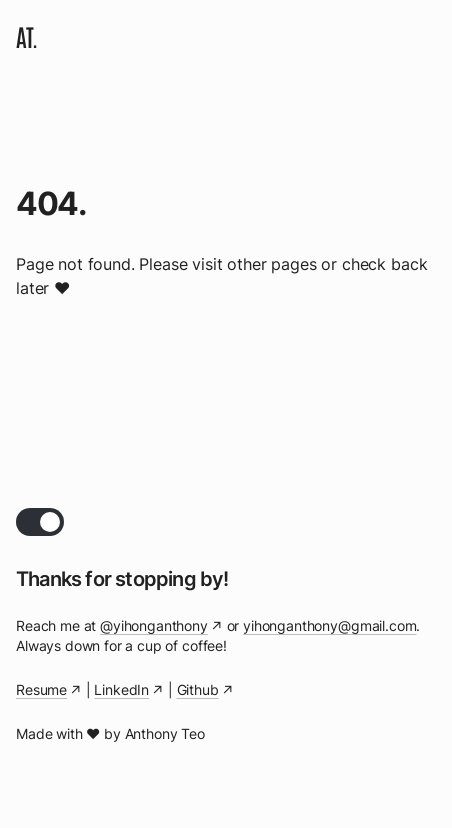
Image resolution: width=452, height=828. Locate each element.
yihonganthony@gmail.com (329, 625)
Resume (41, 689)
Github (198, 689)
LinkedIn (121, 689)
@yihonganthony (154, 625)
